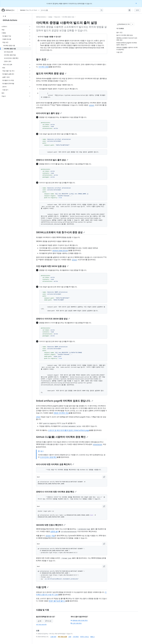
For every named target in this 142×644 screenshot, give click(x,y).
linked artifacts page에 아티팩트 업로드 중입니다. (65, 401)
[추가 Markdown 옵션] (133, 24)
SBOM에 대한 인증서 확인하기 (51, 525)
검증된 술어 (55, 531)
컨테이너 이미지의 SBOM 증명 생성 (53, 319)
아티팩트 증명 (43, 67)
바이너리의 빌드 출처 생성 (49, 113)
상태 (70, 637)
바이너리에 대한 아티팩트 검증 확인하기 (55, 464)
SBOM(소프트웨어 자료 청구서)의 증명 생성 (60, 232)
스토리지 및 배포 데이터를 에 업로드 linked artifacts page (69, 430)
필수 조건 (42, 59)
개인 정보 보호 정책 (41, 624)
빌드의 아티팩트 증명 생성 (51, 73)
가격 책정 (76, 637)
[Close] (136, 3)
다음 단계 (42, 587)
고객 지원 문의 (76, 623)
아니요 (48, 621)
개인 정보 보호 (62, 637)
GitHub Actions (10, 20)
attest (38, 417)
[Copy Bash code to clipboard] (104, 477)
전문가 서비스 (85, 637)
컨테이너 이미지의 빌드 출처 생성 (52, 160)
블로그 (92, 637)
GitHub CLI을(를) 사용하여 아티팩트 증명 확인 (62, 437)
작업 (50, 536)
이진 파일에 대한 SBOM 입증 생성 (52, 266)
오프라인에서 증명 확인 (48, 457)
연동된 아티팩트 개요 (61, 413)
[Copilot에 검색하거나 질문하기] (72, 10)
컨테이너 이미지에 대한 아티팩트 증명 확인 (56, 492)
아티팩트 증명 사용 (68, 17)
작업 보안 (57, 17)
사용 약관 (53, 637)
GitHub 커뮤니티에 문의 (79, 620)
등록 (137, 10)
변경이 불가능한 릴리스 (57, 601)
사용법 (50, 17)
